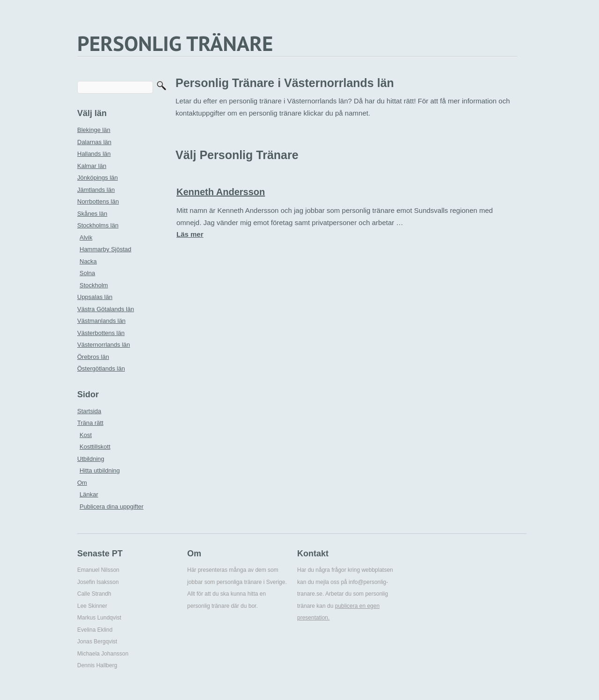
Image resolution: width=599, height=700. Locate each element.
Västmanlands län (101, 321)
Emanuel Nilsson (98, 570)
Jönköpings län (98, 178)
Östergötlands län (101, 368)
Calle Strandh (94, 594)
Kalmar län (92, 166)
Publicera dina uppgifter (112, 507)
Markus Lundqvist (99, 618)
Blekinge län (94, 130)
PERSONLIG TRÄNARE (175, 43)
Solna (87, 273)
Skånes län (92, 214)
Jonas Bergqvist (97, 642)
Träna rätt (90, 423)
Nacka (88, 261)
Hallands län (94, 154)
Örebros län (93, 357)
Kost (86, 435)
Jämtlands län (96, 190)
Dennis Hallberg (97, 665)
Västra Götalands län (106, 309)
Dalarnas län (94, 142)
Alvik (86, 237)
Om (82, 483)
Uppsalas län (95, 297)
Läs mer (190, 234)
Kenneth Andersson (221, 192)
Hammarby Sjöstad (106, 249)
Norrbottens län (98, 201)
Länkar (89, 494)
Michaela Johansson (103, 654)
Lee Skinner (92, 606)
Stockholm (94, 285)
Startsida (89, 411)
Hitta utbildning (100, 470)
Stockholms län (98, 225)
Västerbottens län (101, 333)
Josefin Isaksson (98, 582)
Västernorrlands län (104, 345)
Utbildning (91, 459)
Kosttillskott (95, 447)
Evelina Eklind (95, 630)
